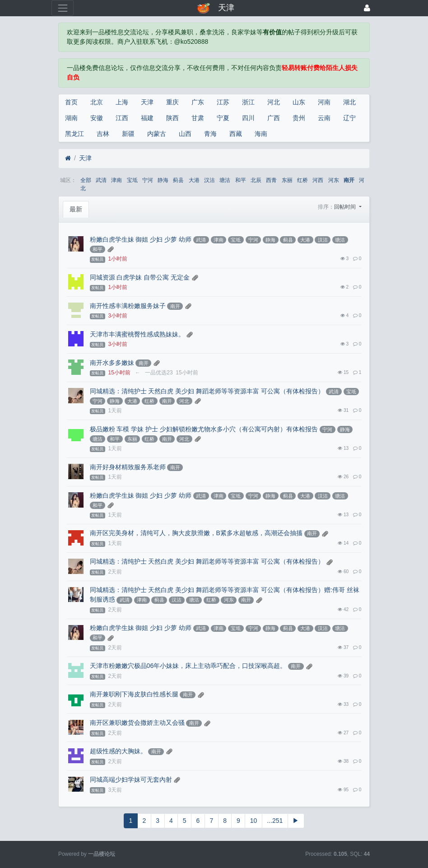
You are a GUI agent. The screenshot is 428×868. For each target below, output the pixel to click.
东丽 (287, 180)
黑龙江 (74, 134)
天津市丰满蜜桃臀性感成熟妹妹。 (137, 334)
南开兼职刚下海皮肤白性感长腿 (134, 694)
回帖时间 (346, 207)
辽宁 (349, 118)
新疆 (128, 134)
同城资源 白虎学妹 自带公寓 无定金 (140, 277)
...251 (275, 821)
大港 (194, 180)
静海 (163, 180)
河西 (318, 180)
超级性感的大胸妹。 (118, 751)
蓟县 (178, 180)
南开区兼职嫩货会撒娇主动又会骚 (137, 723)
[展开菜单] (63, 8)
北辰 (256, 180)
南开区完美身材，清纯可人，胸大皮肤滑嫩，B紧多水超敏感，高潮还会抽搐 (196, 533)
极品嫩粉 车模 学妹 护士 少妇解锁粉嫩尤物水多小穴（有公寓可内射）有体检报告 (204, 429)
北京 (97, 102)
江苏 (223, 102)
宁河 (148, 180)
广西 (274, 118)
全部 (86, 180)
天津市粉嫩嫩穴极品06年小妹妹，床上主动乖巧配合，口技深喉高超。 (188, 666)
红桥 (302, 180)
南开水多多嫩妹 (112, 363)
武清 (101, 180)
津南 (116, 180)
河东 (334, 180)
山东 (299, 102)
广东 (198, 102)
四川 (248, 118)
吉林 (103, 134)
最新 (76, 209)
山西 (185, 134)
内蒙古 (157, 134)
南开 (349, 180)
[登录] (367, 8)
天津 (147, 102)
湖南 (71, 118)
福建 (147, 118)
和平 (241, 180)
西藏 (236, 134)
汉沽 (209, 180)
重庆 (172, 102)
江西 (122, 118)
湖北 (349, 102)
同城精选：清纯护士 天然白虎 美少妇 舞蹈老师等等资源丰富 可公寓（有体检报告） (207, 391)
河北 (274, 102)
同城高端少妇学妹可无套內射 (131, 779)
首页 (71, 102)
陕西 (172, 118)
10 (254, 821)
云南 (324, 118)
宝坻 (132, 180)
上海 (122, 102)
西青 (271, 180)
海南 (261, 134)
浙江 (248, 102)
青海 (210, 134)
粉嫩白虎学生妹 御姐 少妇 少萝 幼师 (141, 239)
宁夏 (223, 118)
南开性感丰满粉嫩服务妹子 (128, 306)
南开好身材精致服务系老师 (128, 467)
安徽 (97, 118)
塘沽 (225, 180)
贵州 (299, 118)
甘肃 (198, 118)
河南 (324, 102)
